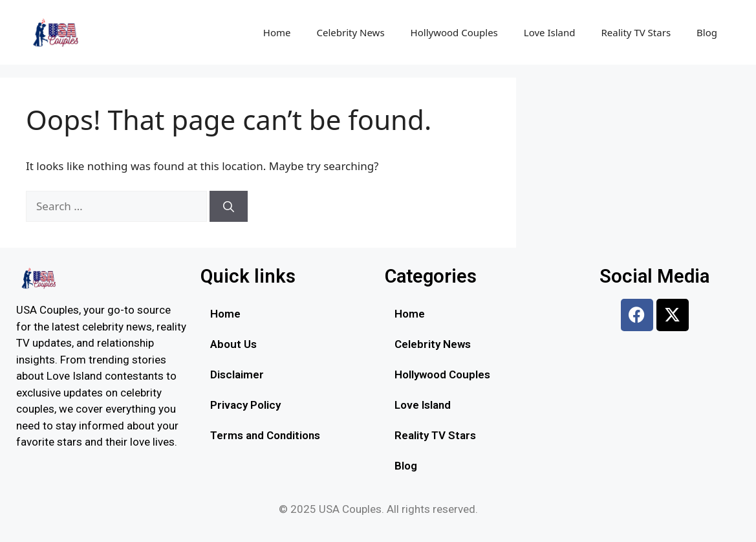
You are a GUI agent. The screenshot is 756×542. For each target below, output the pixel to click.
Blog (707, 32)
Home (277, 32)
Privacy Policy (245, 405)
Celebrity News (351, 32)
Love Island (550, 32)
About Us (233, 344)
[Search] (229, 206)
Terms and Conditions (265, 435)
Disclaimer (237, 374)
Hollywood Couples (454, 32)
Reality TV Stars (636, 32)
